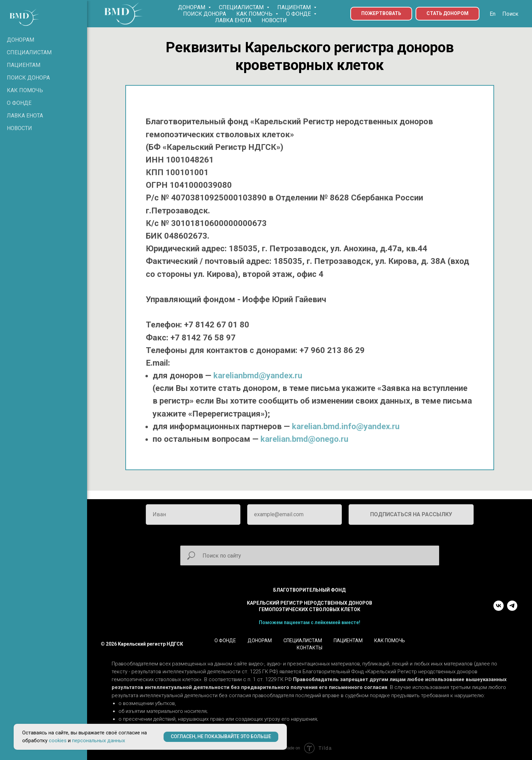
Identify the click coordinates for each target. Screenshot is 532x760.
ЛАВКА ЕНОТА (233, 20)
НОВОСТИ (274, 20)
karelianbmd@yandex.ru (258, 376)
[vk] (499, 609)
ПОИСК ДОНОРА (205, 14)
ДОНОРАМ (192, 7)
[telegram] (512, 609)
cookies (58, 741)
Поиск (510, 14)
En (493, 14)
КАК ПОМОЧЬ (255, 14)
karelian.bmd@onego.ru (304, 439)
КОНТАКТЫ (310, 648)
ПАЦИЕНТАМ (295, 7)
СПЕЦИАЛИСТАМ (242, 7)
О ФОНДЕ (299, 14)
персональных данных (99, 741)
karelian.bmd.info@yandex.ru (346, 426)
